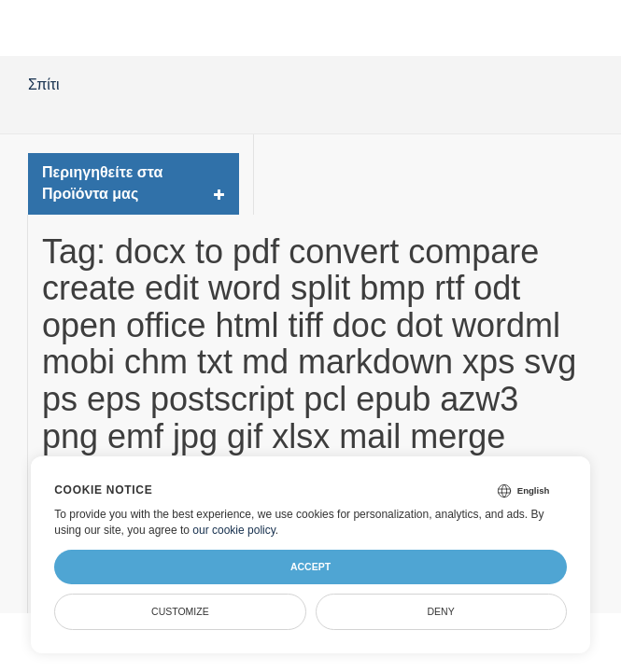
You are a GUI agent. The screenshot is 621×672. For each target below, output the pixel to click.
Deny (441, 611)
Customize (180, 611)
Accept (310, 567)
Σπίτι (44, 84)
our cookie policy (234, 530)
